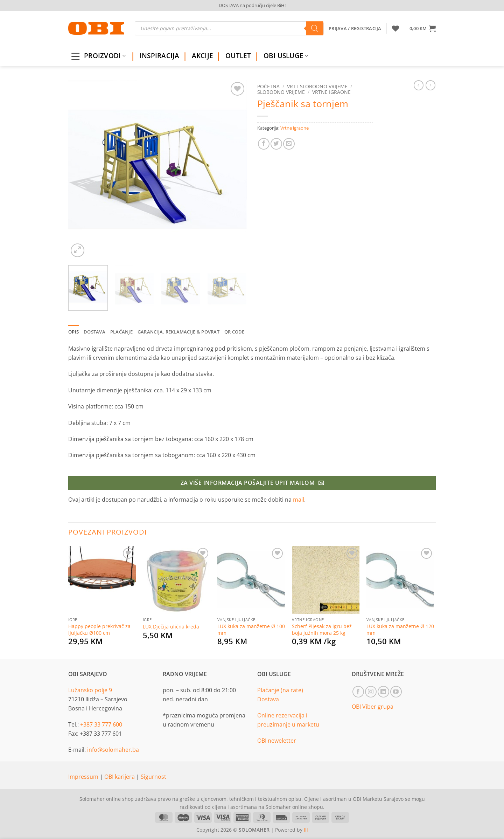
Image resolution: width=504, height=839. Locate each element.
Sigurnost (153, 777)
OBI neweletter (277, 741)
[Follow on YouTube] (396, 692)
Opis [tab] (73, 332)
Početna (268, 86)
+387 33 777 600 (101, 724)
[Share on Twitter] (276, 144)
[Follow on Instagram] (371, 692)
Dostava (268, 699)
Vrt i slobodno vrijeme (317, 86)
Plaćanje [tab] (121, 332)
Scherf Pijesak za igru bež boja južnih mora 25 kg (322, 630)
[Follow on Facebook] (358, 692)
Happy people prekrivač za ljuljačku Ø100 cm (99, 630)
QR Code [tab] (234, 332)
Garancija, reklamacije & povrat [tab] (178, 332)
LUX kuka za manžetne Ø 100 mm (251, 630)
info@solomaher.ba (113, 750)
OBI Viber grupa (373, 707)
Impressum (84, 777)
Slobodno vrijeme (281, 92)
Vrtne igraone (331, 92)
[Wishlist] (395, 28)
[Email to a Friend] (289, 144)
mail (299, 500)
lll (306, 830)
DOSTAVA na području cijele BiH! (252, 5)
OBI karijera (120, 777)
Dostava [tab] (94, 332)
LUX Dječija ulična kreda (171, 627)
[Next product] (419, 85)
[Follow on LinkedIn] (383, 692)
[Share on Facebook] (264, 144)
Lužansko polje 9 (90, 690)
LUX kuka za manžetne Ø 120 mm (400, 630)
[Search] (315, 28)
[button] (423, 28)
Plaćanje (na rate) (280, 690)
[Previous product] (430, 85)
